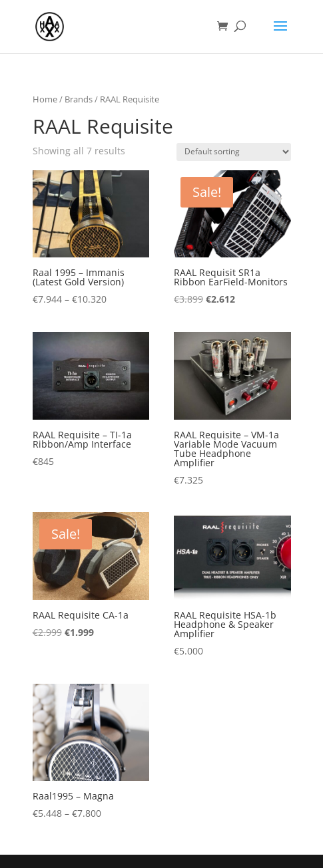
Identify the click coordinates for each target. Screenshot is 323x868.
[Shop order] (234, 152)
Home (45, 99)
